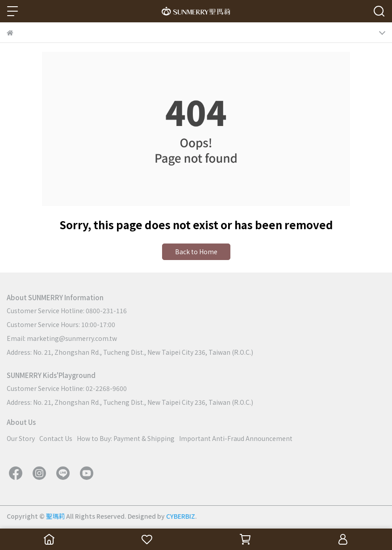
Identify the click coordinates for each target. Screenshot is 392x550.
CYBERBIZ (181, 516)
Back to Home (196, 252)
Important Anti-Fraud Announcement (236, 438)
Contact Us (56, 438)
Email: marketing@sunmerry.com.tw (62, 338)
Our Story (21, 438)
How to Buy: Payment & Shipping (126, 438)
